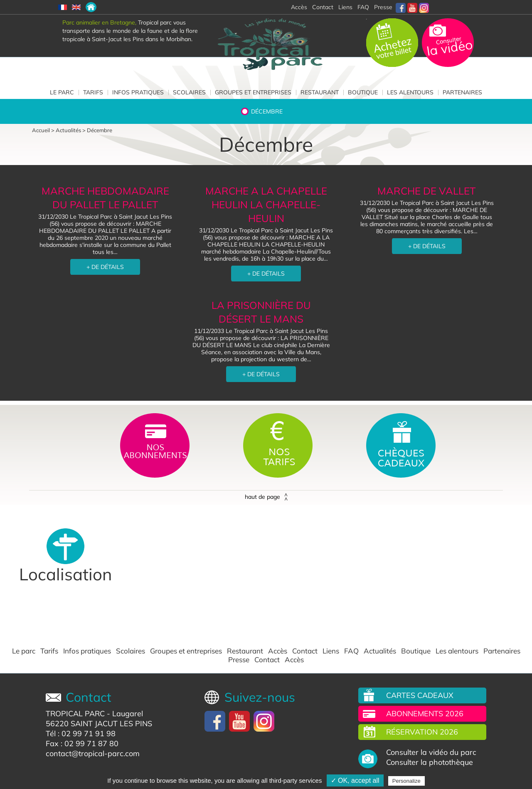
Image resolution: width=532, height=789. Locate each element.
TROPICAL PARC (75, 714)
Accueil (41, 130)
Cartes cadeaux (420, 695)
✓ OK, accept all (355, 780)
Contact (305, 651)
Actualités (68, 130)
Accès (278, 651)
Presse (383, 7)
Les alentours (410, 92)
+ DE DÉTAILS (105, 267)
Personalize (406, 781)
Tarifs (93, 92)
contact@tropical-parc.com (93, 753)
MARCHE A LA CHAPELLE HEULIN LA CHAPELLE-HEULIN (266, 205)
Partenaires (462, 92)
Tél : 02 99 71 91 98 (81, 734)
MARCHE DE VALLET (427, 191)
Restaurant (320, 92)
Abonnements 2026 (425, 714)
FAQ (363, 7)
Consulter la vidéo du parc (431, 752)
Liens (345, 7)
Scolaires (189, 92)
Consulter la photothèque (430, 762)
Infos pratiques (138, 92)
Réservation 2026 (422, 732)
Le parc (62, 92)
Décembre (267, 111)
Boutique (363, 92)
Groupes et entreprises (253, 92)
